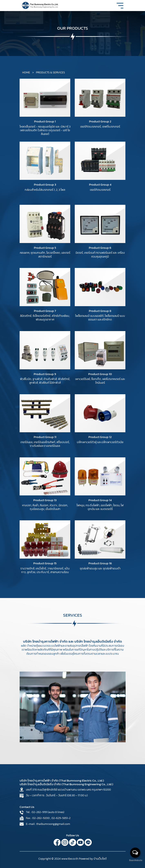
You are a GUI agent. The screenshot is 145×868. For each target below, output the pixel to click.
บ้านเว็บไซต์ (100, 859)
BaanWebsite (135, 860)
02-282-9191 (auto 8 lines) (48, 812)
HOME (26, 72)
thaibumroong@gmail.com (53, 824)
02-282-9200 (41, 818)
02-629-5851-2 (61, 818)
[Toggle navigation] (120, 7)
